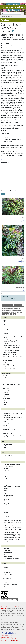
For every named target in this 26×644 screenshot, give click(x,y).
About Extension (5, 635)
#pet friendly (5, 307)
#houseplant (10, 305)
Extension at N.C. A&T (7, 641)
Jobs (12, 635)
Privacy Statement (10, 620)
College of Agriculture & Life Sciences (11, 639)
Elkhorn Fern (6, 37)
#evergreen (4, 305)
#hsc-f (15, 314)
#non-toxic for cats (6, 312)
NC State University (6, 607)
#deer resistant (5, 309)
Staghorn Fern (18, 37)
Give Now (16, 641)
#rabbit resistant (12, 307)
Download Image (21, 222)
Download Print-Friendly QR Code (9, 600)
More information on (9, 160)
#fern (21, 305)
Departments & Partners (7, 637)
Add (3, 194)
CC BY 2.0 (23, 220)
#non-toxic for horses (6, 310)
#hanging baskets (20, 307)
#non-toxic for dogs (16, 310)
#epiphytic (16, 305)
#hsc (11, 314)
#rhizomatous (12, 309)
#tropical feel (14, 312)
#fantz (18, 309)
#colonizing (20, 312)
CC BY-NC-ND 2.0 (21, 261)
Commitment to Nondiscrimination (14, 618)
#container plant (5, 314)
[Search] (11, 13)
